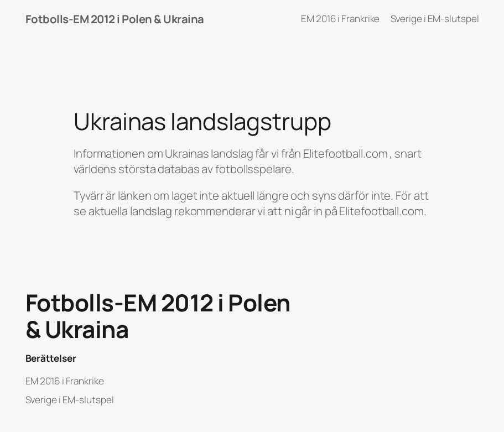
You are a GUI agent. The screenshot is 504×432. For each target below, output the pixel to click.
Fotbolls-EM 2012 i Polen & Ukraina (115, 19)
